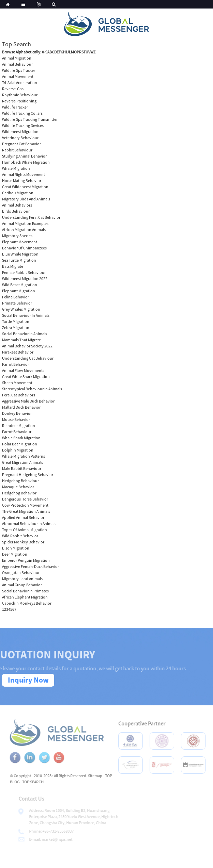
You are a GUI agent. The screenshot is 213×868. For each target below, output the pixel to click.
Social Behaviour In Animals (26, 315)
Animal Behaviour (17, 64)
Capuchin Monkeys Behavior (27, 603)
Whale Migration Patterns (24, 456)
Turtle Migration (16, 321)
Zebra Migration (16, 327)
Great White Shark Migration (26, 376)
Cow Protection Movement (25, 505)
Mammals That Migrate (21, 340)
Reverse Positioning (19, 101)
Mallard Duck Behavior (21, 407)
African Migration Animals (24, 230)
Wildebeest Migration (20, 132)
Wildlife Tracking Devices (23, 125)
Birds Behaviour (16, 211)
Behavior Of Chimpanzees (24, 248)
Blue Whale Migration (20, 254)
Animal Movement (18, 76)
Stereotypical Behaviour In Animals (32, 389)
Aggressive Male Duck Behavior (28, 401)
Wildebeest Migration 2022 (25, 279)
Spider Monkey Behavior (23, 542)
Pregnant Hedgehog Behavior (28, 474)
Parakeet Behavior (18, 352)
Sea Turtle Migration (19, 260)
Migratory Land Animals (22, 579)
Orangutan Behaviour (21, 572)
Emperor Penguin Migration (26, 560)
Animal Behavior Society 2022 (27, 346)
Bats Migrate (13, 266)
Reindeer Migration (19, 425)
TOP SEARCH (40, 782)
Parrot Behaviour (17, 432)
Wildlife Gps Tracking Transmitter (30, 119)
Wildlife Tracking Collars (22, 113)
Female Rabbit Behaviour (24, 272)
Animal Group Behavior (22, 585)
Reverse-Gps (13, 89)
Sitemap (102, 776)
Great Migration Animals (22, 462)
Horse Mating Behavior (22, 181)
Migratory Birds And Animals (26, 199)
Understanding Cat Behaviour (28, 358)
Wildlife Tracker (15, 107)
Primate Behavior (17, 303)
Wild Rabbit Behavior (20, 536)
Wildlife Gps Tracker (19, 70)
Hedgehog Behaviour (20, 481)
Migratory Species (17, 236)
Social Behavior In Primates (25, 591)
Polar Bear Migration (20, 444)
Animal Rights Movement (24, 174)
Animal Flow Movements (23, 370)
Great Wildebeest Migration (25, 187)
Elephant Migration (19, 291)
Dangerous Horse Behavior (25, 499)
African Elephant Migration (25, 597)
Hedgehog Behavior (19, 493)
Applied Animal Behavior (23, 517)
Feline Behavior (16, 297)
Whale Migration (16, 168)
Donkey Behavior (17, 413)
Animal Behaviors (17, 205)
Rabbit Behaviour (17, 150)
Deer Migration (15, 554)
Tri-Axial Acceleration (20, 83)
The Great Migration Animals (26, 511)
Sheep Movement (17, 383)
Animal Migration (17, 58)
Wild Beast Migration (20, 285)
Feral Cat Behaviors (19, 395)
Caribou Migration (18, 193)
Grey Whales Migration (21, 309)
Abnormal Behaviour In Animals (29, 523)
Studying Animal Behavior (24, 156)
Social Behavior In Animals (25, 334)
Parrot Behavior (16, 364)
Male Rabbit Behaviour (22, 468)
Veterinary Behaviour (20, 138)
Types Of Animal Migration (25, 530)
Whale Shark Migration (21, 438)
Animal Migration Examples (25, 223)
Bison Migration (16, 548)
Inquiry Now (28, 680)
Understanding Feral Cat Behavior (31, 217)
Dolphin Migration (18, 450)
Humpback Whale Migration (26, 162)
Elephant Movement (20, 242)
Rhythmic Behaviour (20, 95)
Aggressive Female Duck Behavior (31, 566)
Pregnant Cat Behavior (21, 144)
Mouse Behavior (16, 419)
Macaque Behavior (18, 487)
